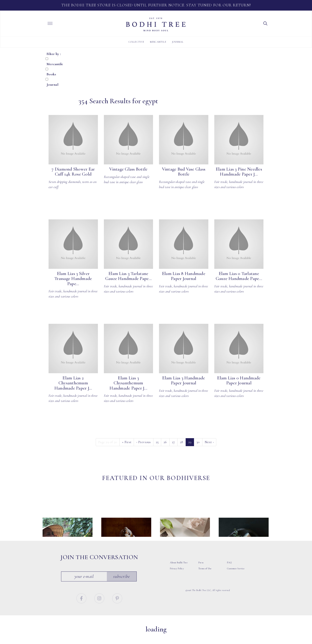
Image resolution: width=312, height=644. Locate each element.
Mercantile (158, 42)
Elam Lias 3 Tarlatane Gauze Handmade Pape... (129, 276)
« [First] (127, 442)
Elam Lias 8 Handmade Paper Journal (184, 276)
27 (174, 442)
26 (165, 442)
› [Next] (209, 442)
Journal (178, 42)
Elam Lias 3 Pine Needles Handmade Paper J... (239, 172)
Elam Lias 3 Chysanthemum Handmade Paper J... (128, 383)
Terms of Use (205, 579)
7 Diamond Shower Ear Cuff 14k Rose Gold (73, 172)
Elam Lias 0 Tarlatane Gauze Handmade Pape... (239, 276)
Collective (136, 42)
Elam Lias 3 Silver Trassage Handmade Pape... (73, 279)
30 (198, 442)
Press (201, 573)
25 (157, 442)
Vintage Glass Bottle (128, 169)
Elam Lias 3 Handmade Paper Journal (184, 380)
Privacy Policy (177, 579)
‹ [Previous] (144, 442)
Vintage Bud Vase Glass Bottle (184, 172)
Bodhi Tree (156, 25)
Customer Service (236, 579)
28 (182, 442)
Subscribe (122, 587)
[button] (265, 23)
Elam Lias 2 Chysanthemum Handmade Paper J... (73, 383)
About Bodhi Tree (179, 573)
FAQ (229, 573)
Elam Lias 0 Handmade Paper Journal (239, 380)
